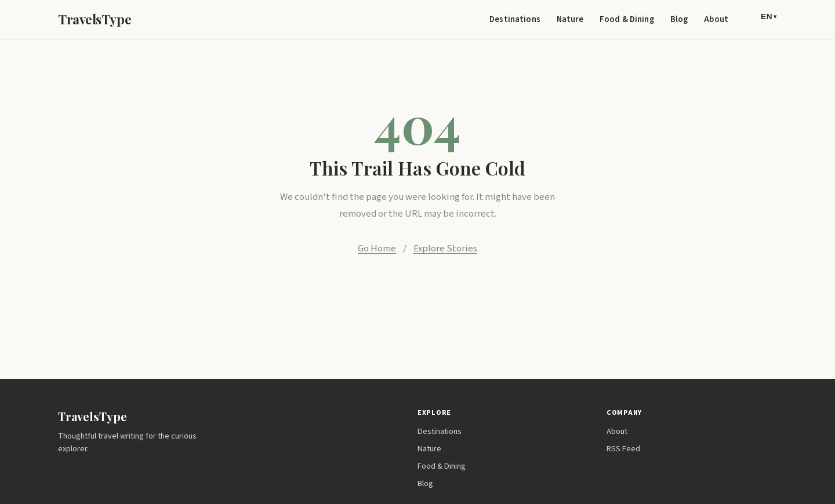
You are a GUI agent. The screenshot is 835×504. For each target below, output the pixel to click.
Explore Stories (445, 249)
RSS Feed (623, 449)
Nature (570, 19)
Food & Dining (627, 19)
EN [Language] (769, 17)
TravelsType (95, 19)
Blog (679, 19)
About (716, 19)
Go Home (377, 249)
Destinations (515, 19)
